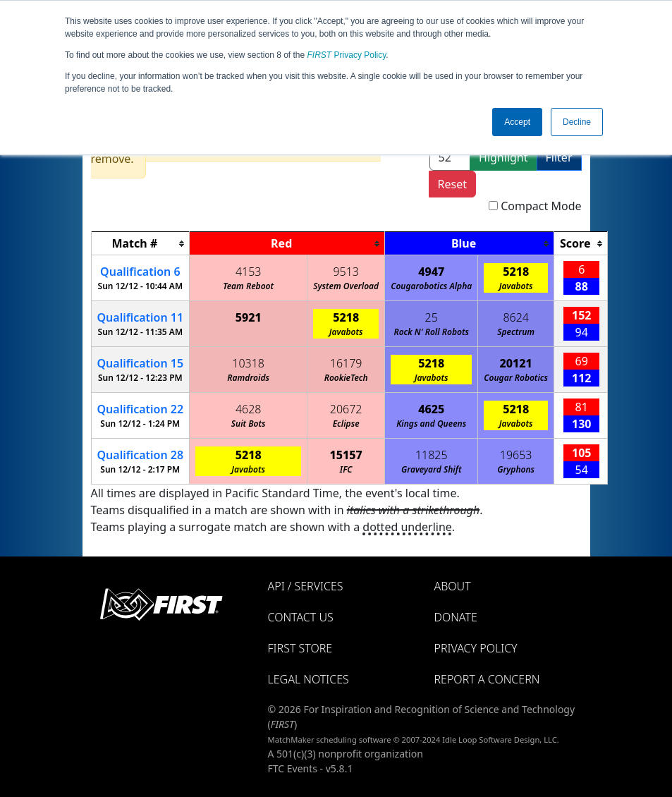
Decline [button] (577, 122)
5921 (249, 317)
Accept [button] (517, 122)
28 (141, 455)
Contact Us (301, 617)
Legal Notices (308, 679)
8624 (516, 317)
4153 (249, 272)
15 (141, 363)
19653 (516, 455)
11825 (432, 455)
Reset (452, 184)
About (453, 586)
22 (141, 409)
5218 (516, 272)
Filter (559, 157)
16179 (346, 363)
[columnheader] (140, 244)
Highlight (503, 157)
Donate (456, 617)
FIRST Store (300, 648)
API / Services (306, 586)
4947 (431, 272)
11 (141, 317)
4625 (431, 409)
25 (432, 317)
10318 (248, 363)
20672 (346, 409)
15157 (346, 455)
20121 (516, 363)
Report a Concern (487, 679)
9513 (346, 272)
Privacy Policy (347, 55)
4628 (249, 409)
